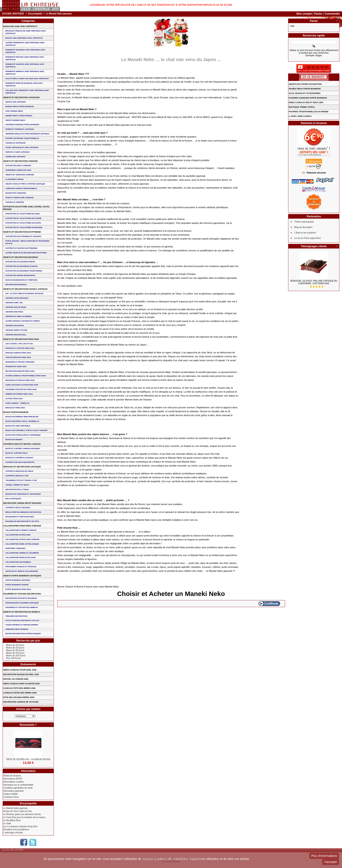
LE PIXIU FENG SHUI (14, 399)
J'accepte (331, 862)
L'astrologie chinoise (13, 833)
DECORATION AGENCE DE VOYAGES (21, 702)
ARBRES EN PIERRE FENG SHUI (19, 394)
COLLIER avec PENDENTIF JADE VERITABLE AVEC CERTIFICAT (27, 92)
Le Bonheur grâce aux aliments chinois (22, 814)
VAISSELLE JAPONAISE (15, 143)
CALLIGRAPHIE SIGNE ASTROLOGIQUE (22, 544)
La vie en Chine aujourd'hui (307, 238)
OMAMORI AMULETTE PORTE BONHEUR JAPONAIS (27, 134)
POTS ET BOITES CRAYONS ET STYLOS (22, 620)
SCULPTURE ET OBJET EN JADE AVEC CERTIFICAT (27, 79)
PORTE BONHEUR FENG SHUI (18, 589)
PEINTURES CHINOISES (15, 548)
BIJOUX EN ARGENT (14, 440)
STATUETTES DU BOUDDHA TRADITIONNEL (24, 271)
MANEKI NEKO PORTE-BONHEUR (20, 106)
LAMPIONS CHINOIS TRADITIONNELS (21, 188)
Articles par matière (28, 709)
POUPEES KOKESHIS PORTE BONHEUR (22, 125)
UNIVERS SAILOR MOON (16, 307)
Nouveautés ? (28, 725)
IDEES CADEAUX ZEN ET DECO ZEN (306, 102)
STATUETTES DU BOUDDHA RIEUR (20, 262)
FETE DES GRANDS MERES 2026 (19, 697)
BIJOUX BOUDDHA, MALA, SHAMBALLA (22, 421)
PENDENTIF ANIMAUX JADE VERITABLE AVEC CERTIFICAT (25, 73)
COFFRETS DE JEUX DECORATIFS (20, 462)
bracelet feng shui (15, 408)
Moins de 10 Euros (15, 645)
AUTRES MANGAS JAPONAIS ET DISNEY (23, 321)
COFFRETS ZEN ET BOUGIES (18, 508)
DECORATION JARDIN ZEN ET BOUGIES (22, 503)
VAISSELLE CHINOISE (15, 202)
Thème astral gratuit (304, 222)
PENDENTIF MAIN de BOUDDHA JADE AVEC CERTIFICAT (24, 84)
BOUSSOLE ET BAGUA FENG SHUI (20, 380)
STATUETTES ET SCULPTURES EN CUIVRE (24, 218)
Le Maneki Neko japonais (15, 808)
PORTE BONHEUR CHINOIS (17, 585)
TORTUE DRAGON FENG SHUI (18, 357)
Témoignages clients (314, 246)
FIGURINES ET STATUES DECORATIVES (22, 594)
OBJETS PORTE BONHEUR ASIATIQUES (22, 576)
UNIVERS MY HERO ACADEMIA (19, 316)
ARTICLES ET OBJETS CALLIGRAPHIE (22, 571)
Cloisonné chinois (15, 179)
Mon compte (304, 14)
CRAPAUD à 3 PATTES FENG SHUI (20, 348)
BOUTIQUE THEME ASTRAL (302, 107)
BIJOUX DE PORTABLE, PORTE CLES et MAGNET (27, 430)
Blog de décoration (303, 227)
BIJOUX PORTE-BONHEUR (16, 412)
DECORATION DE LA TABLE (17, 489)
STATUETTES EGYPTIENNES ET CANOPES (23, 236)
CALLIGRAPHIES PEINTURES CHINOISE (22, 526)
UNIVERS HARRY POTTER (16, 330)
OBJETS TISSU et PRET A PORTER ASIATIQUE (25, 184)
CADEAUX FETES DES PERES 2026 (20, 693)
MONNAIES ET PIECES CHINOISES (20, 362)
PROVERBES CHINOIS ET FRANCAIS (21, 567)
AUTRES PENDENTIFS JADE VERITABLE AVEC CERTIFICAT (25, 44)
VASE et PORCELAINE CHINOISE (20, 198)
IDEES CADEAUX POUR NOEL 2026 (20, 670)
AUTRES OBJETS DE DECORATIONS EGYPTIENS (26, 253)
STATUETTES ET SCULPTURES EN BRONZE (24, 227)
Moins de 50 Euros (15, 653)
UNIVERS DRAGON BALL (16, 335)
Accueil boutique (13, 14)
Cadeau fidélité (11, 794)
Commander (332, 14)
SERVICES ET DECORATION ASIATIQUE (22, 467)
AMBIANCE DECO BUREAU (17, 629)
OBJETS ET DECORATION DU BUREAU (22, 612)
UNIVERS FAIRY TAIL (14, 303)
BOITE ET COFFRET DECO (17, 453)
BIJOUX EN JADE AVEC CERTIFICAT (20, 26)
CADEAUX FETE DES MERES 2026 (19, 688)
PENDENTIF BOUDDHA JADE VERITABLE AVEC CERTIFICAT (25, 51)
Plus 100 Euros (14, 658)
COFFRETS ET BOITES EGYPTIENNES (21, 248)
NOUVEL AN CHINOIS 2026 (16, 679)
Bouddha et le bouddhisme (16, 830)
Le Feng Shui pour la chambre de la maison (24, 817)
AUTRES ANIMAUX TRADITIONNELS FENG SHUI (26, 376)
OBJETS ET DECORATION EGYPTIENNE (22, 232)
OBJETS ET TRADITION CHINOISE (20, 175)
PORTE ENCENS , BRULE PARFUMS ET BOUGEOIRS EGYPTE (27, 242)
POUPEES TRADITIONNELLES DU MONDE (309, 112)
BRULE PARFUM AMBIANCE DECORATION (23, 512)
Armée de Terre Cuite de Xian (18, 811)
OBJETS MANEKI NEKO (15, 120)
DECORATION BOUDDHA (16, 285)
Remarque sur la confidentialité (18, 785)
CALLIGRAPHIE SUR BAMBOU (18, 562)
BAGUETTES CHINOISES (16, 193)
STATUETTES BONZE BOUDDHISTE (20, 275)
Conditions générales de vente (18, 788)
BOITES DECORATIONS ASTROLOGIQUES (23, 634)
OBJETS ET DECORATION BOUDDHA (21, 257)
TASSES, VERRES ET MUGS (17, 485)
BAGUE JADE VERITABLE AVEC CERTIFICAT (24, 38)
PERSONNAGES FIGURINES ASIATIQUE (22, 603)
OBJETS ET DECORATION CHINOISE (21, 161)
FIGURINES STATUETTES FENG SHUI (21, 389)
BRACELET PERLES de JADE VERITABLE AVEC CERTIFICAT (26, 32)
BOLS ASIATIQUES (13, 499)
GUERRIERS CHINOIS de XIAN (18, 170)
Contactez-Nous (11, 797)
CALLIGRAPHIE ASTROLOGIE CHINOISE (22, 539)
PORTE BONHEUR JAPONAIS (18, 580)
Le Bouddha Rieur (12, 820)
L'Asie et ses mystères (305, 233)
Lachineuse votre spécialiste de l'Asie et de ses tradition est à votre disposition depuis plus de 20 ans (161, 5)
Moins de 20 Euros (15, 648)
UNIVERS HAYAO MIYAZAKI (17, 298)
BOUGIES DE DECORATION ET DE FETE (22, 521)
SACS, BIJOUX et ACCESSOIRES (305, 93)
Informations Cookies (14, 782)
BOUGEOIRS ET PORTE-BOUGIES (20, 517)
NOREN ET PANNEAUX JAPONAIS (20, 129)
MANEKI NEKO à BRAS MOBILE (19, 116)
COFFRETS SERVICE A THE (17, 476)
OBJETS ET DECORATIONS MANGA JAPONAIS (25, 289)
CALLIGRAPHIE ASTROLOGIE (18, 535)
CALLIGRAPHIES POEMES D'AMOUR (21, 530)
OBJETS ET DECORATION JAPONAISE (21, 97)
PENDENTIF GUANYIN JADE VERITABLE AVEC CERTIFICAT (25, 66)
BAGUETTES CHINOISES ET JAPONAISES (23, 494)
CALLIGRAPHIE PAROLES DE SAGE (21, 557)
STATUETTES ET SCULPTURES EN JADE (23, 214)
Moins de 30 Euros (15, 650)
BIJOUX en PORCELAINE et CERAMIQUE (23, 435)
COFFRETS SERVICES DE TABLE (19, 471)
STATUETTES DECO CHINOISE (18, 166)
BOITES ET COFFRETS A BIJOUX (19, 458)
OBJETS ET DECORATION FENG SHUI (21, 339)
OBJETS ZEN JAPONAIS (16, 102)
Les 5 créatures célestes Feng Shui (20, 826)
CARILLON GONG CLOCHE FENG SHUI (22, 385)
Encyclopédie (35, 14)
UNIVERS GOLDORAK (15, 326)
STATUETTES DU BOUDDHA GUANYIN (21, 266)
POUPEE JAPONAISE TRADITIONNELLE (22, 138)
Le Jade (7, 823)
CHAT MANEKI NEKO (14, 111)
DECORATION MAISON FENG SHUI (20, 371)
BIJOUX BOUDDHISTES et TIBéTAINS (21, 280)
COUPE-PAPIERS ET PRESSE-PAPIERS (22, 625)
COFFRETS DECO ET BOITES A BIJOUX (22, 444)
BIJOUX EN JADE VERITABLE (18, 426)
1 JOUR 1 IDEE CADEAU (300, 116)
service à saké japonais (18, 152)
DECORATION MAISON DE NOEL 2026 (21, 674)
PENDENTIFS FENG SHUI (16, 367)
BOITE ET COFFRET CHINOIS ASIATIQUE (23, 448)
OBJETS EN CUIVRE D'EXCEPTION (305, 84)
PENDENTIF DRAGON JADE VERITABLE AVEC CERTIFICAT (25, 58)
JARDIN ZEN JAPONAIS (15, 157)
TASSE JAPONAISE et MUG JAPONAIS (22, 147)
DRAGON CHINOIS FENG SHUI (18, 353)
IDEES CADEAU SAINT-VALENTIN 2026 (21, 684)
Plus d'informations (324, 856)
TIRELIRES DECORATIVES (16, 616)
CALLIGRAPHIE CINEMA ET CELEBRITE (22, 553)
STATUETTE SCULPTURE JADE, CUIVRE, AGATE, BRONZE (27, 208)
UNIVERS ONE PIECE (14, 312)
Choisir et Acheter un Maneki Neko (171, 594)
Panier (318, 14)
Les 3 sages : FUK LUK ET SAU (19, 344)
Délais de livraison (12, 776)
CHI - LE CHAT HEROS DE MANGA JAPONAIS (24, 294)
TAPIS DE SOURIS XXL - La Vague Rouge (28, 759)
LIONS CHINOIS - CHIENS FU (17, 403)
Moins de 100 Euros (16, 656)
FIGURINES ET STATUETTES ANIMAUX (22, 607)
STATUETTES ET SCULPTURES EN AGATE (23, 223)
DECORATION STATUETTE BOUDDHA (21, 598)
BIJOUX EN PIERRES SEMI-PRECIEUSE (22, 417)
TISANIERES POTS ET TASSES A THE (21, 480)
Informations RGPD (13, 779)
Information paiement (14, 791)
